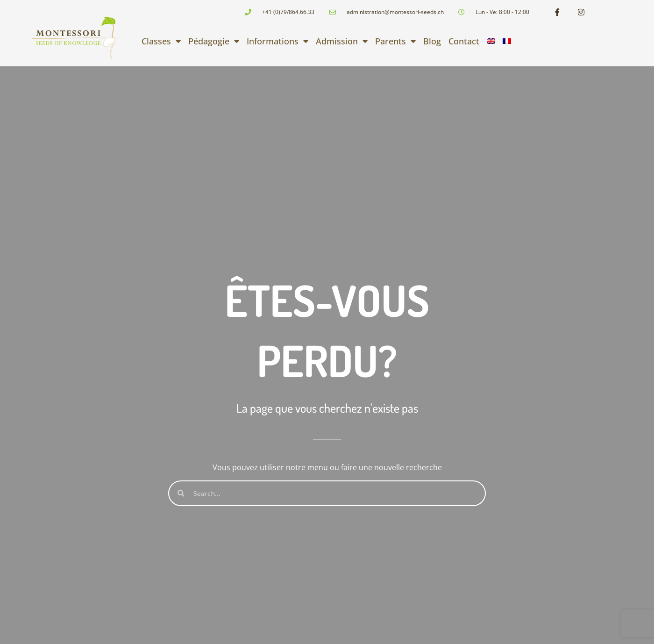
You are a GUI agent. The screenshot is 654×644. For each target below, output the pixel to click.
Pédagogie (214, 41)
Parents (395, 41)
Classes (161, 41)
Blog (432, 41)
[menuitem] (491, 41)
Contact (464, 41)
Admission (342, 41)
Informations (277, 41)
